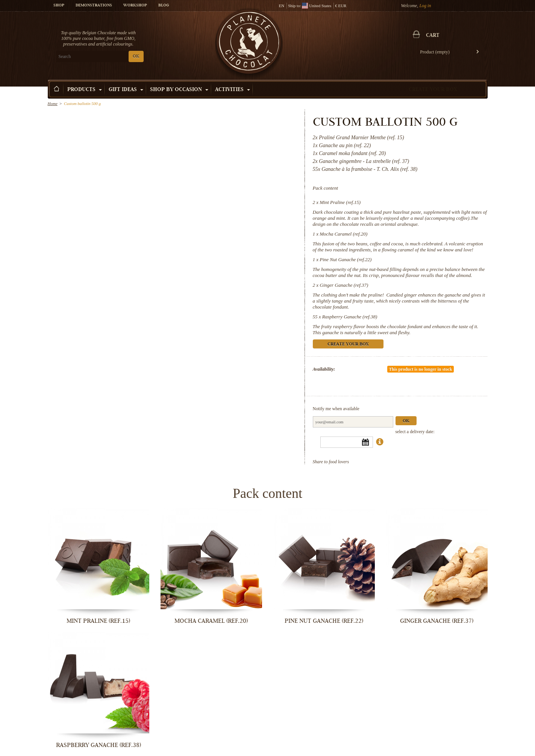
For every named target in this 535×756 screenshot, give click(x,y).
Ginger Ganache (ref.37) (344, 285)
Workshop (135, 6)
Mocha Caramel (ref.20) (343, 234)
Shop (59, 6)
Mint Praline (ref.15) (340, 202)
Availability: (324, 369)
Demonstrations (94, 6)
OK (136, 57)
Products (85, 90)
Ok (406, 421)
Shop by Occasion (179, 90)
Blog (164, 6)
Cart (433, 36)
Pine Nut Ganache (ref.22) (346, 259)
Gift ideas (126, 90)
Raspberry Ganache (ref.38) (350, 317)
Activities (233, 90)
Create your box (433, 90)
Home (53, 103)
